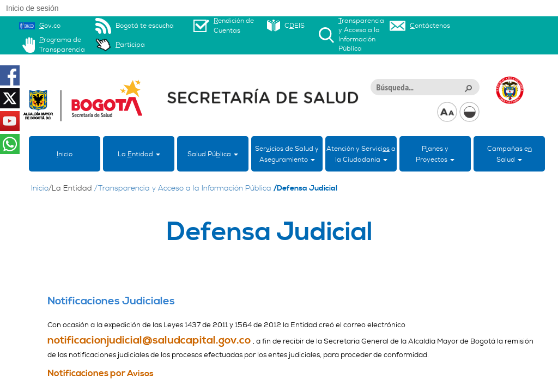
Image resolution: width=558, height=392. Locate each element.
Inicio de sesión (32, 8)
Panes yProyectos (435, 154)
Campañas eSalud (510, 154)
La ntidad (139, 154)
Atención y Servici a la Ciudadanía (361, 154)
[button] (468, 88)
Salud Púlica (213, 154)
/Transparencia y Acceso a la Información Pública (183, 188)
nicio (65, 154)
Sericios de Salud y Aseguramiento (287, 154)
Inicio (40, 188)
